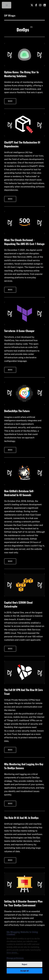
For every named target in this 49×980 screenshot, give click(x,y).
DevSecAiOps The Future (17, 411)
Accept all (24, 971)
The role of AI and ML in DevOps (21, 818)
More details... (13, 953)
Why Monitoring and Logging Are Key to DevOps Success (24, 766)
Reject (25, 964)
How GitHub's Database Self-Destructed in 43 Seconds (19, 493)
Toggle (7, 6)
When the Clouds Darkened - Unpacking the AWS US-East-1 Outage (24, 242)
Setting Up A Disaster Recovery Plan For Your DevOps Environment (23, 903)
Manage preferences (15, 958)
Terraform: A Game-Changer (19, 331)
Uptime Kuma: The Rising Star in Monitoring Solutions (21, 74)
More (10, 101)
